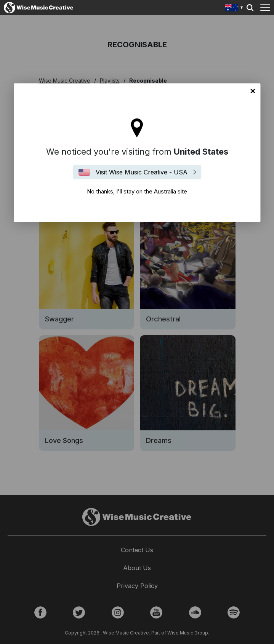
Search (250, 8)
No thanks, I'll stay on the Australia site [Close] (253, 91)
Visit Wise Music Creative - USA (142, 172)
